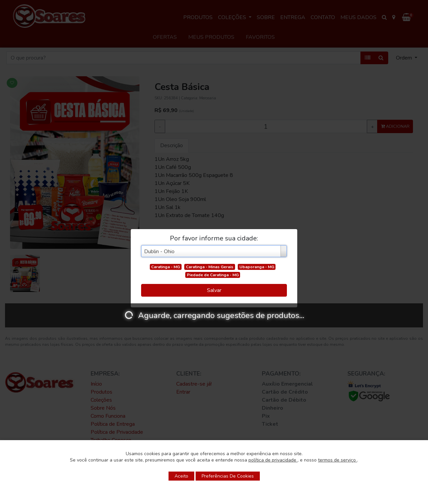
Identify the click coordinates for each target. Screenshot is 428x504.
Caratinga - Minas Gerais (210, 267)
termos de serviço (338, 460)
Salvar (214, 290)
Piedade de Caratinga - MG (213, 275)
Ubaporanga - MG (257, 267)
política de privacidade (273, 460)
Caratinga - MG (166, 267)
